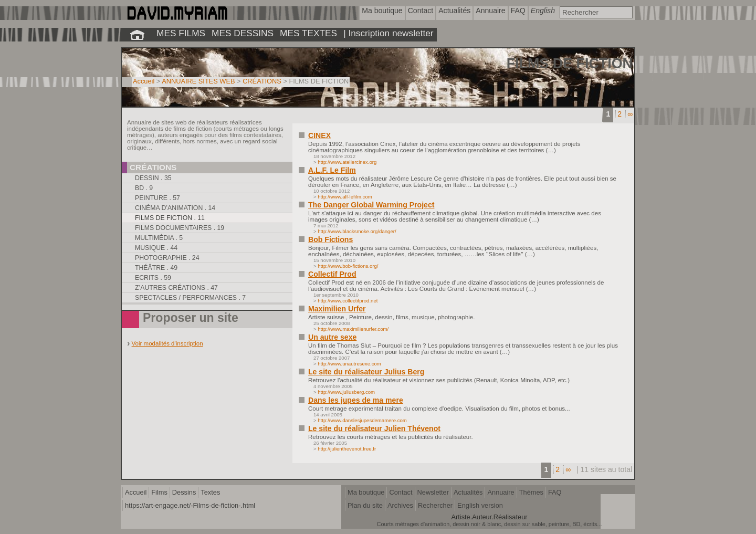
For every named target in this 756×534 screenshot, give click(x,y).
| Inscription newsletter (388, 33)
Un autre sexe (332, 337)
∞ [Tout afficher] (630, 114)
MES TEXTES (308, 33)
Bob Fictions (330, 239)
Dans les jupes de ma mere (356, 400)
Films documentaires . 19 (180, 228)
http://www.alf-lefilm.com (345, 197)
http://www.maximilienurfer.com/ (353, 329)
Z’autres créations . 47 (176, 288)
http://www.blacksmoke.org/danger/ (357, 231)
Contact (401, 492)
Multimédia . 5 (159, 238)
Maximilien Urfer (337, 309)
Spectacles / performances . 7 (190, 298)
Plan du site (365, 505)
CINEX (319, 135)
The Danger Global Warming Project (371, 205)
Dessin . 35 (153, 178)
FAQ (555, 492)
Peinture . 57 (157, 198)
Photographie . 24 (167, 258)
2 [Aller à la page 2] (619, 114)
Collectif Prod (332, 274)
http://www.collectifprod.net (348, 301)
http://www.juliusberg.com (346, 392)
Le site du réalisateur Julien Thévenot (374, 428)
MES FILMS (181, 33)
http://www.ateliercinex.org (347, 162)
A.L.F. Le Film (332, 170)
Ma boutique (366, 492)
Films (159, 492)
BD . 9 (144, 188)
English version (480, 505)
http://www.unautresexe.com (349, 364)
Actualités (468, 492)
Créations (153, 167)
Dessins (184, 492)
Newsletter (433, 492)
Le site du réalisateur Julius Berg (366, 372)
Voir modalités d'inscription (167, 343)
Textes (210, 492)
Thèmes (531, 492)
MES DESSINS (243, 33)
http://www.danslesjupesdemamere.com (362, 420)
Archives (400, 505)
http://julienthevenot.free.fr (347, 449)
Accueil (144, 81)
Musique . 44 (156, 248)
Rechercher (435, 505)
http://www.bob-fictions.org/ (348, 266)
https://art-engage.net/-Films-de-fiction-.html (190, 505)
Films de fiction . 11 (170, 218)
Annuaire (501, 492)
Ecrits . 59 (153, 278)
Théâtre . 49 (156, 268)
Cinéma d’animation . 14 (175, 208)
